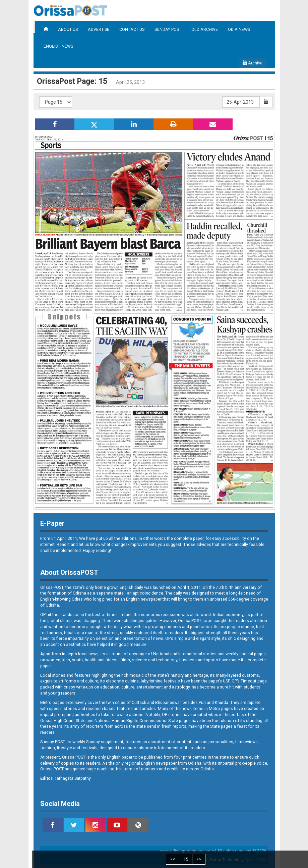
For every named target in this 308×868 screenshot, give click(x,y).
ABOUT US (68, 29)
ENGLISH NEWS (58, 46)
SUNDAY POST (168, 29)
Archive (253, 63)
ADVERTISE (99, 29)
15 (186, 859)
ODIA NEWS (239, 29)
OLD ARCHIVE (205, 29)
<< (173, 859)
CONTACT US (132, 29)
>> (199, 859)
